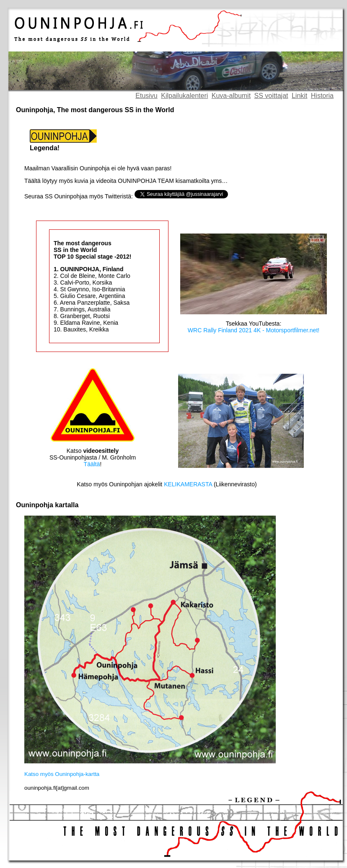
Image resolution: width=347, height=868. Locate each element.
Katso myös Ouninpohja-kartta (62, 774)
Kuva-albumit (231, 96)
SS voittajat (271, 96)
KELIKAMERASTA (188, 484)
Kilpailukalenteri (184, 96)
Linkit (299, 96)
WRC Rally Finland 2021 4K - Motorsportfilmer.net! (254, 330)
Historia (322, 96)
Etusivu (146, 96)
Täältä (92, 464)
